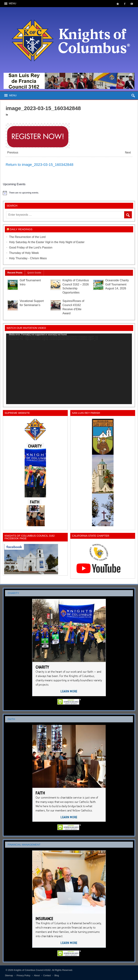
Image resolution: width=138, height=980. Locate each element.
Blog (57, 976)
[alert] (69, 193)
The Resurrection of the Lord (27, 237)
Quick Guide (34, 273)
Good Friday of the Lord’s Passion (31, 248)
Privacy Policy (23, 976)
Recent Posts (15, 273)
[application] (69, 369)
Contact (47, 976)
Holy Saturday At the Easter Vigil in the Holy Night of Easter (47, 242)
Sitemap (9, 976)
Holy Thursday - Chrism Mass (28, 258)
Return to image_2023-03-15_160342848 (39, 164)
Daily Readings (21, 229)
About (37, 976)
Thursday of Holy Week (24, 253)
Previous (13, 152)
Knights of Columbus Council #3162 (32, 970)
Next (128, 152)
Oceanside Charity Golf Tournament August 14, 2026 (117, 284)
